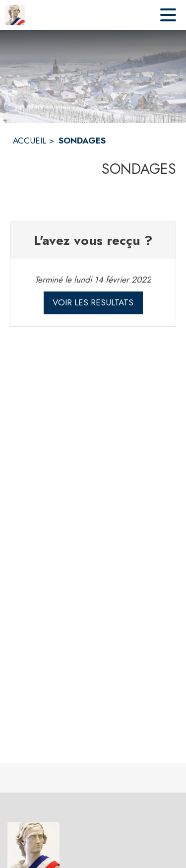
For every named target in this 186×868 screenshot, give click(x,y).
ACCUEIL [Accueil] (30, 141)
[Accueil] (15, 15)
